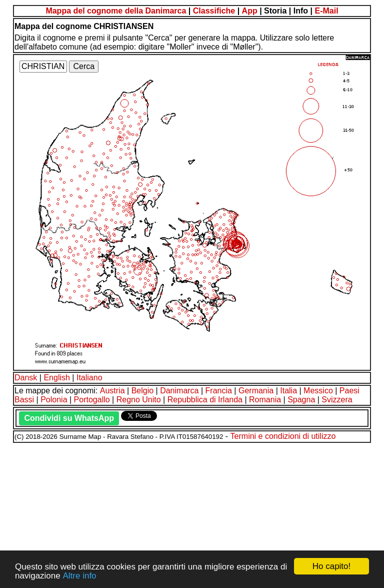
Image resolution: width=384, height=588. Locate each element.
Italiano (89, 378)
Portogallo (92, 400)
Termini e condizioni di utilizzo (283, 436)
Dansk (26, 378)
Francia (219, 391)
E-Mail (326, 11)
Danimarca (179, 391)
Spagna (301, 400)
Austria (112, 391)
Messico (318, 391)
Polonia (54, 400)
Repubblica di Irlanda (205, 400)
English (56, 378)
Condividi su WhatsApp (69, 418)
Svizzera (337, 400)
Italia (288, 391)
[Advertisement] (192, 514)
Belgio (142, 391)
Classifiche (214, 11)
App (250, 11)
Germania (256, 391)
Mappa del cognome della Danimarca (116, 11)
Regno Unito (139, 400)
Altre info (79, 576)
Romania (265, 400)
